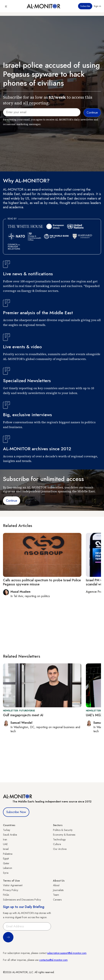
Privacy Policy (11, 890)
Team (56, 895)
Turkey (7, 830)
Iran (5, 839)
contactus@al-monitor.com (53, 960)
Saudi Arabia (10, 835)
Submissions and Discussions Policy (22, 900)
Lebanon (8, 868)
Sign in (97, 6)
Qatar (6, 863)
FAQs (6, 895)
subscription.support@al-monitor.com (67, 953)
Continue (12, 501)
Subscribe (85, 6)
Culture (57, 844)
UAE (5, 844)
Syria (6, 873)
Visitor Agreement (13, 885)
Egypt (6, 858)
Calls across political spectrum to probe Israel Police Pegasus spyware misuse (42, 582)
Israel (6, 849)
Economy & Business (64, 835)
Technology (59, 839)
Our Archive (60, 849)
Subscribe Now (16, 812)
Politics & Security (63, 830)
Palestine (8, 854)
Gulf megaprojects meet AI (23, 715)
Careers (57, 900)
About (56, 885)
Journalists (58, 890)
